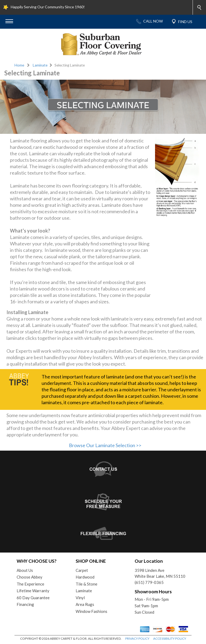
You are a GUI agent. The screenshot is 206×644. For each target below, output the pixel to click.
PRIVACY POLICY (137, 639)
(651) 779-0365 (149, 582)
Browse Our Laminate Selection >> (105, 445)
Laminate (40, 65)
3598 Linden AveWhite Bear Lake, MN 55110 (160, 573)
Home (19, 65)
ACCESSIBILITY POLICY (170, 639)
